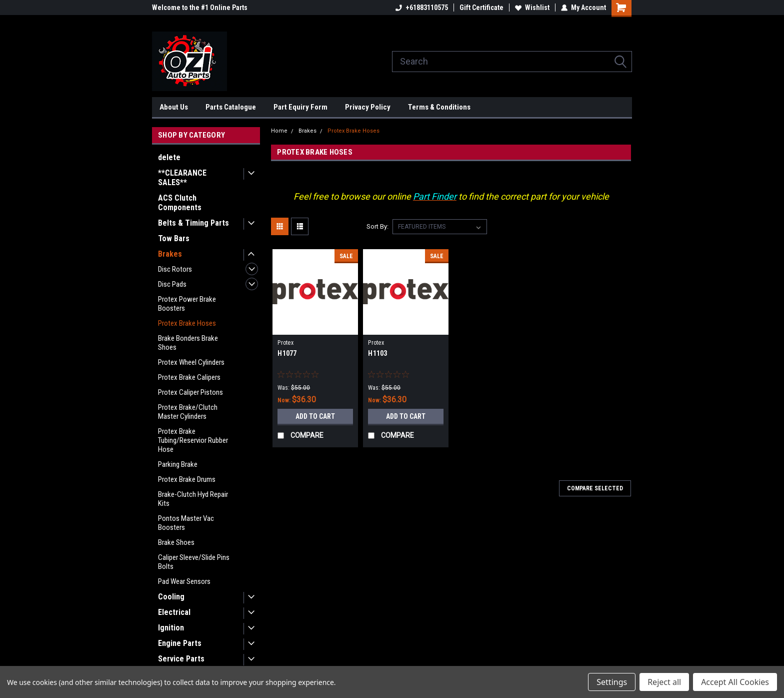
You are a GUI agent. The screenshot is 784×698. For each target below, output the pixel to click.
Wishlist (532, 8)
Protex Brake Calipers (189, 377)
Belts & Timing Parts (193, 223)
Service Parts (181, 659)
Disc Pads (172, 284)
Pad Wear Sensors (184, 581)
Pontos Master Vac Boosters (186, 523)
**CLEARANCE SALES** (182, 178)
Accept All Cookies (735, 682)
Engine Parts (180, 643)
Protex (285, 343)
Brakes (170, 254)
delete (169, 157)
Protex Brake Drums (187, 479)
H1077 (287, 353)
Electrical (174, 612)
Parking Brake (178, 464)
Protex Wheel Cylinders (191, 362)
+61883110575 (422, 8)
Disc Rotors (175, 269)
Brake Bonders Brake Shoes (188, 343)
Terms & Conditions (439, 107)
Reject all (664, 682)
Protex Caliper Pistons (190, 392)
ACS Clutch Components (180, 203)
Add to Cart (315, 416)
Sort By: (377, 226)
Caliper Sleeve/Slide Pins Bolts (194, 562)
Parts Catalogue (231, 107)
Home (279, 131)
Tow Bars (174, 238)
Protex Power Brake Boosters (187, 304)
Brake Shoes (176, 542)
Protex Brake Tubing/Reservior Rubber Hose (193, 440)
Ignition (171, 628)
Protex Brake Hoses (187, 323)
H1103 (377, 353)
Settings (612, 682)
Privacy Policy (368, 107)
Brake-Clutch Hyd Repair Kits (193, 499)
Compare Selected (595, 488)
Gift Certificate (481, 8)
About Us (174, 107)
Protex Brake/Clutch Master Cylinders (188, 412)
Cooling (171, 597)
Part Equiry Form (300, 107)
